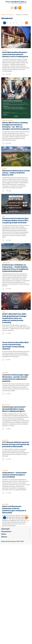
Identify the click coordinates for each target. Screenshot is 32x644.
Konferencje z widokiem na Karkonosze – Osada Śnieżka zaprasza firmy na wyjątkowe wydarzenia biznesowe (15, 267)
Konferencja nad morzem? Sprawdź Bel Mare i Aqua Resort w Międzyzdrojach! (14, 434)
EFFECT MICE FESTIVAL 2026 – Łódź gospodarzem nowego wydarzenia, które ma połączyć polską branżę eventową (15, 318)
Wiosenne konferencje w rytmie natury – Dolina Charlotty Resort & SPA (16, 173)
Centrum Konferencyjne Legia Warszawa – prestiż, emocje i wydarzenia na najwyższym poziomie (15, 392)
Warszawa (5, 386)
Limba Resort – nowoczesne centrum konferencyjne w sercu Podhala (14, 524)
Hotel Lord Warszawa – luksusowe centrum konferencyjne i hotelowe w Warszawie (14, 570)
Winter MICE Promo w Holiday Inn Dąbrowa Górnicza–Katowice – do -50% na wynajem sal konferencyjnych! (16, 126)
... (19, 23)
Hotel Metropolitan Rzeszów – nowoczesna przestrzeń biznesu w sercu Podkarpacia (15, 54)
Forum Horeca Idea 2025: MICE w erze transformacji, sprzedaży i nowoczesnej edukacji (15, 347)
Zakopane (5, 519)
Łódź (4, 216)
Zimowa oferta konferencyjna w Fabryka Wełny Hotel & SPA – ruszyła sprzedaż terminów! (16, 220)
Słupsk (4, 169)
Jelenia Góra (6, 262)
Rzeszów (5, 50)
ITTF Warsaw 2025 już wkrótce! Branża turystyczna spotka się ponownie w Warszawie (16, 481)
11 (22, 23)
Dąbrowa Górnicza (8, 121)
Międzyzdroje (6, 429)
